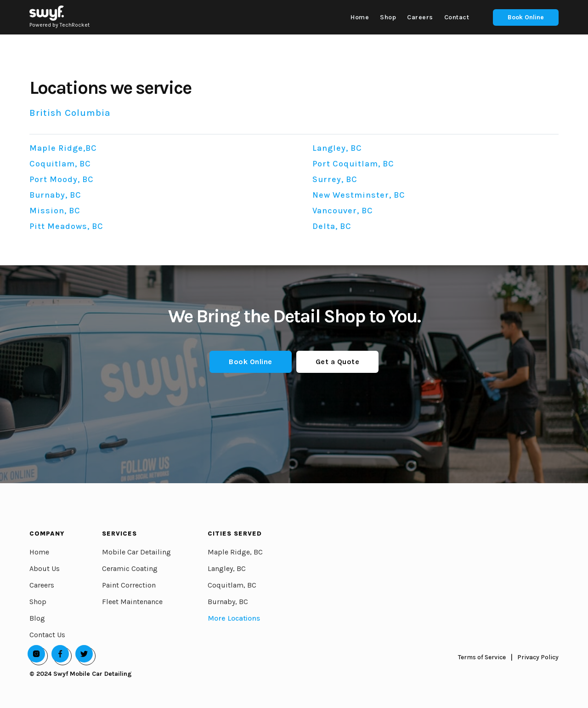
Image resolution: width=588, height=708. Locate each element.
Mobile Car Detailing (136, 552)
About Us (45, 568)
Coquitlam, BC (232, 585)
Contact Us (47, 635)
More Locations (234, 618)
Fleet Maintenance (132, 602)
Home (39, 552)
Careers (42, 585)
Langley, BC (227, 568)
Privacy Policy (538, 657)
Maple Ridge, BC (235, 552)
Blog (37, 618)
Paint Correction (129, 585)
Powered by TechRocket (59, 25)
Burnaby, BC (228, 602)
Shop (38, 602)
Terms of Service (482, 657)
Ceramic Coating (130, 568)
